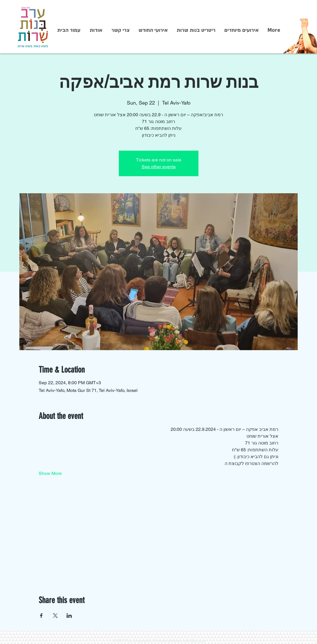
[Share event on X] (55, 616)
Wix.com (198, 641)
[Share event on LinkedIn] (69, 616)
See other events (159, 167)
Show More (50, 473)
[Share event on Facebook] (41, 616)
